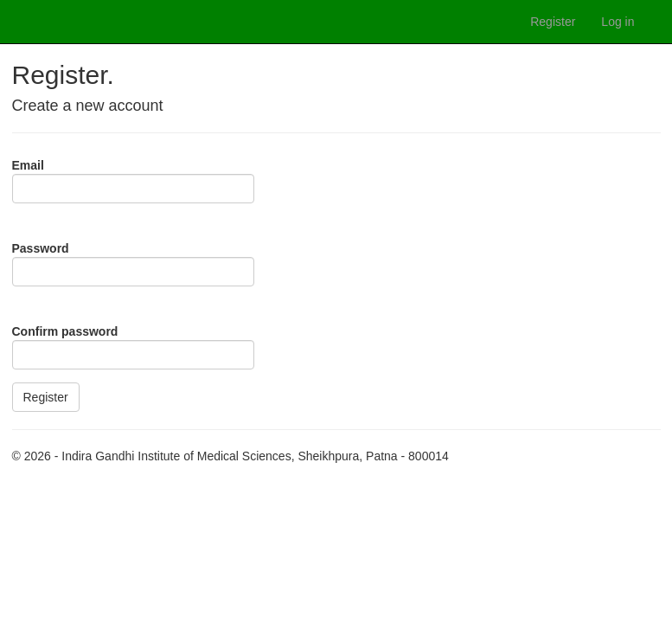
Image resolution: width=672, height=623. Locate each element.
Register (553, 22)
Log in (618, 22)
